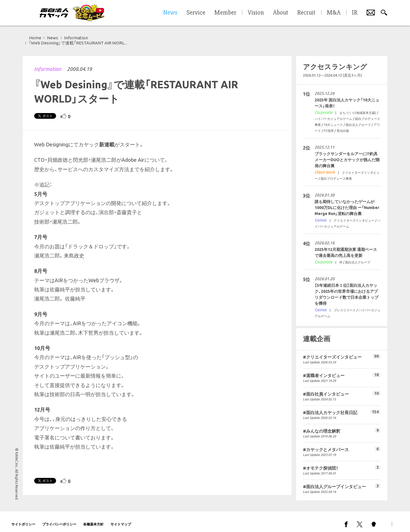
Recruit (306, 13)
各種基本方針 (93, 519)
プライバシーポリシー (59, 519)
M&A (334, 13)
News (53, 38)
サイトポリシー (23, 519)
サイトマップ (121, 519)
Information (48, 64)
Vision (256, 13)
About (281, 13)
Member (225, 13)
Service (196, 13)
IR (355, 13)
